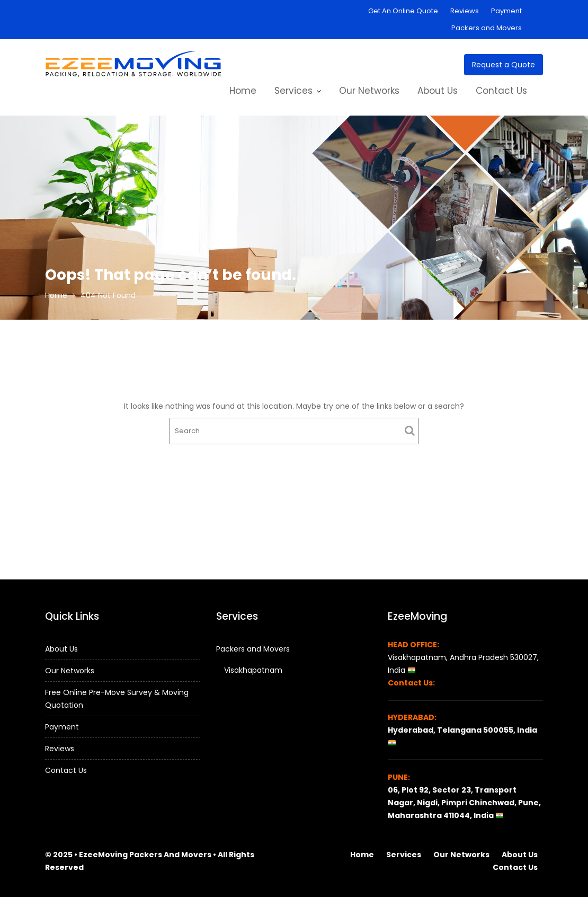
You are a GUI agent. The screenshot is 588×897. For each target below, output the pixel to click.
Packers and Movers (487, 28)
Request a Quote (504, 65)
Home (243, 91)
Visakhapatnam (253, 670)
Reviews (465, 11)
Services (293, 91)
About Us (438, 91)
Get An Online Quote (403, 11)
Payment (506, 11)
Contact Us (501, 91)
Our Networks (369, 91)
